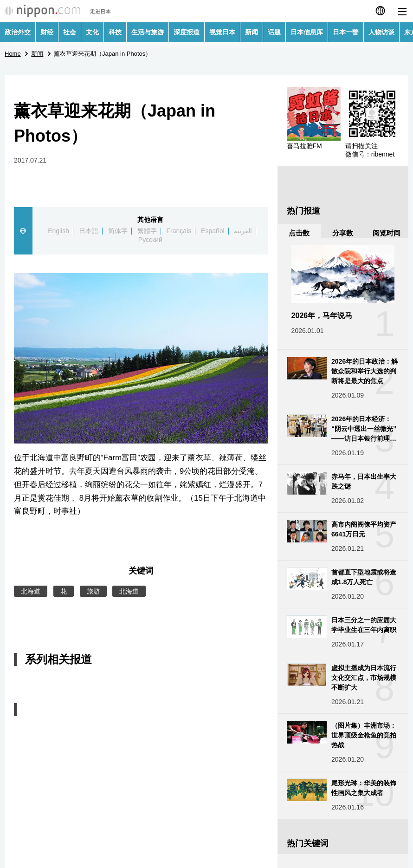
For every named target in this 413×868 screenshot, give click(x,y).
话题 (274, 32)
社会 (70, 32)
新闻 (252, 32)
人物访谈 (381, 32)
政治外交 (18, 32)
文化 (92, 32)
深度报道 (187, 32)
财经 (47, 32)
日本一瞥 (346, 32)
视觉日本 (222, 32)
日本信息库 (307, 32)
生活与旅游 (148, 32)
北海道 (31, 591)
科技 (115, 32)
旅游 (93, 591)
